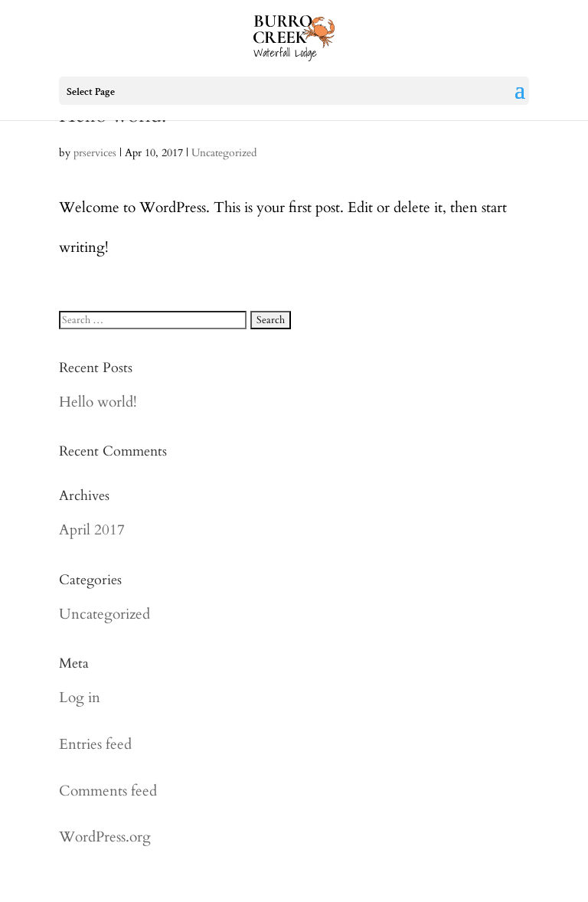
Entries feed (95, 744)
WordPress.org (105, 837)
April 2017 (92, 530)
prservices (95, 153)
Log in (80, 698)
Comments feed (108, 791)
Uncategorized (224, 153)
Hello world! (98, 402)
